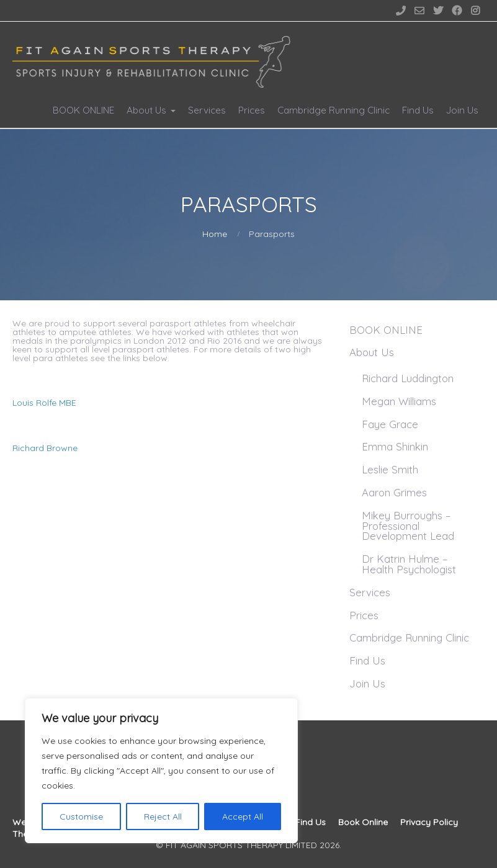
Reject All (163, 817)
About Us (146, 110)
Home (215, 234)
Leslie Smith (390, 469)
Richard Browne (45, 448)
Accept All (243, 817)
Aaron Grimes (394, 492)
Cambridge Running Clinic (334, 110)
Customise (81, 817)
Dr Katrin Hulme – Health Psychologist (409, 564)
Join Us (462, 110)
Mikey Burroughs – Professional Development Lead (408, 526)
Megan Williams (399, 401)
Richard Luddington (408, 378)
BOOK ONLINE (83, 110)
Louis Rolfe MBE (44, 403)
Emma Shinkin (395, 446)
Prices (252, 110)
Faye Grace (390, 424)
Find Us (418, 110)
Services (207, 110)
